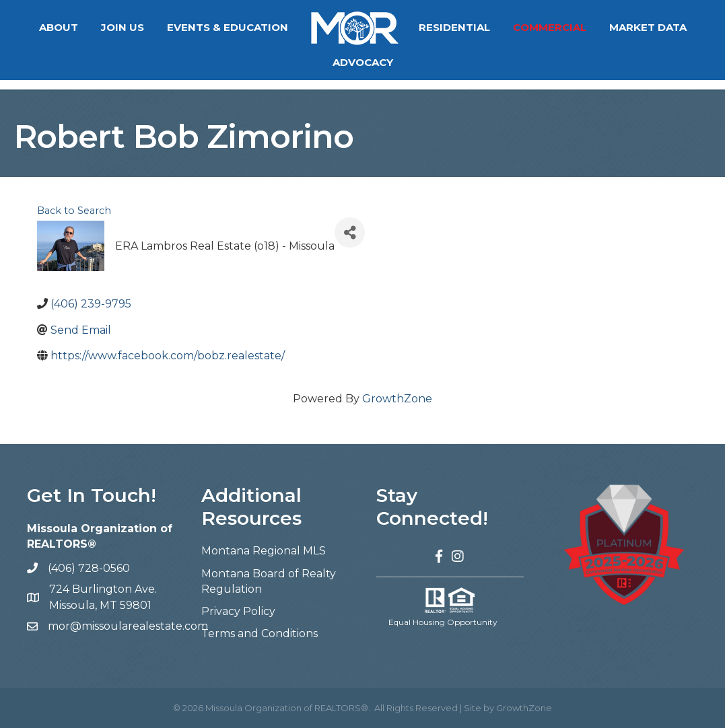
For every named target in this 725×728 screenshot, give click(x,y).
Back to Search (74, 211)
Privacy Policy (238, 611)
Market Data (648, 27)
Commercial (550, 27)
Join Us (123, 27)
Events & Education (228, 27)
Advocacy (363, 62)
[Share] (350, 232)
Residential (454, 27)
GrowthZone (397, 399)
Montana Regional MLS (264, 551)
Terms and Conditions (260, 633)
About (59, 27)
